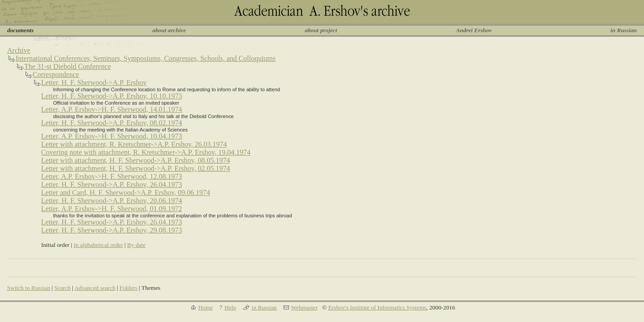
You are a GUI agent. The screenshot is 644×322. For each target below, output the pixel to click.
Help (230, 307)
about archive (169, 30)
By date (136, 245)
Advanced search (95, 288)
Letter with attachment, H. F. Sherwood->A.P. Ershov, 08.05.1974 (136, 160)
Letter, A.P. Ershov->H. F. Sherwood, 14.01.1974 (112, 109)
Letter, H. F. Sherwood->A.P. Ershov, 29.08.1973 (112, 230)
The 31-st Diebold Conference (68, 66)
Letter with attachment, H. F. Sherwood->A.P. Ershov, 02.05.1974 (136, 168)
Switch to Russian (29, 288)
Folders (128, 288)
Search (63, 288)
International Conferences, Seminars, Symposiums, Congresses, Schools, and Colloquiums (146, 58)
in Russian (624, 30)
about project (321, 30)
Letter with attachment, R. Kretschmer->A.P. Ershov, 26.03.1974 (134, 144)
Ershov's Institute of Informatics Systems (377, 307)
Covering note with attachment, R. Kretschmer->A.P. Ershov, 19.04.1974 (146, 152)
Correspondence (56, 74)
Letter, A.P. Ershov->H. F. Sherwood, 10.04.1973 (112, 136)
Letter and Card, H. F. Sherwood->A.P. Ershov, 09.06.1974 (126, 193)
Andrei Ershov (474, 30)
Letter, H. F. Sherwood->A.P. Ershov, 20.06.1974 (112, 201)
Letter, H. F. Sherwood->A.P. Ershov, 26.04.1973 (112, 184)
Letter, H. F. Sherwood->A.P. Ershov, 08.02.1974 (112, 123)
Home (205, 307)
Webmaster (305, 307)
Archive (19, 50)
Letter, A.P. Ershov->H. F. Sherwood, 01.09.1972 (112, 209)
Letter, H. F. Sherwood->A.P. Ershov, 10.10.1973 (112, 96)
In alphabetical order (98, 245)
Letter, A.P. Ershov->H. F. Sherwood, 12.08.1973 (112, 176)
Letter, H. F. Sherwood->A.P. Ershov (94, 83)
